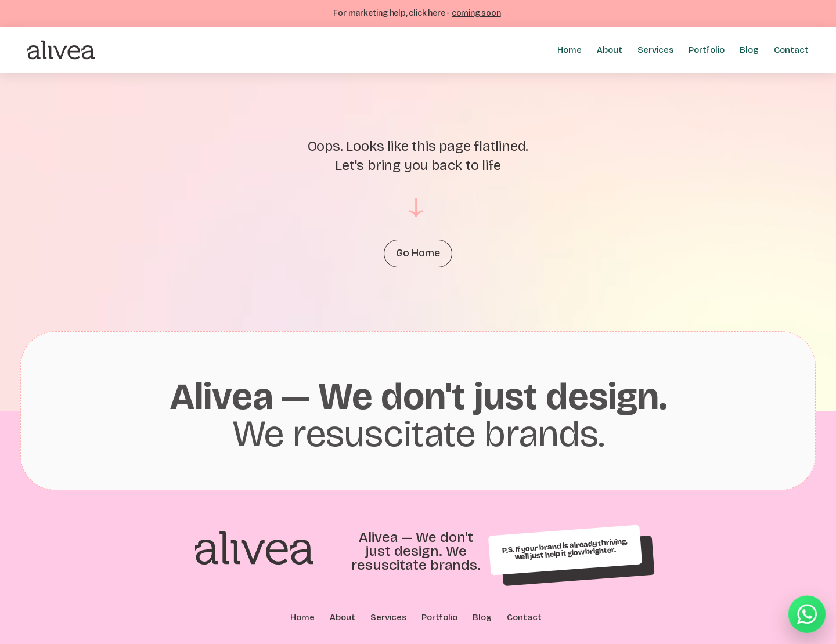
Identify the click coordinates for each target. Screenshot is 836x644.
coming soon (476, 13)
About (610, 50)
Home (570, 50)
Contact (791, 50)
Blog (749, 50)
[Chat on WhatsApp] (807, 615)
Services (655, 50)
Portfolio (707, 50)
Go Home (418, 253)
